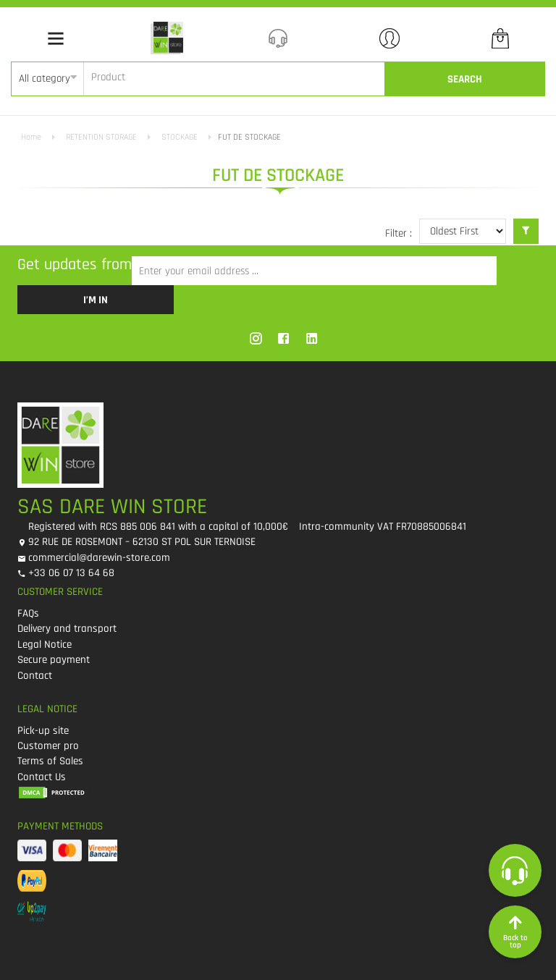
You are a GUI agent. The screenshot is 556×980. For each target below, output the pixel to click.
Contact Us (42, 777)
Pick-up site (43, 731)
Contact (35, 676)
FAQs (28, 613)
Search (465, 79)
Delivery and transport (67, 629)
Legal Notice (45, 645)
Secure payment (54, 660)
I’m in (96, 300)
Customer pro (48, 746)
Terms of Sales (50, 761)
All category (45, 79)
